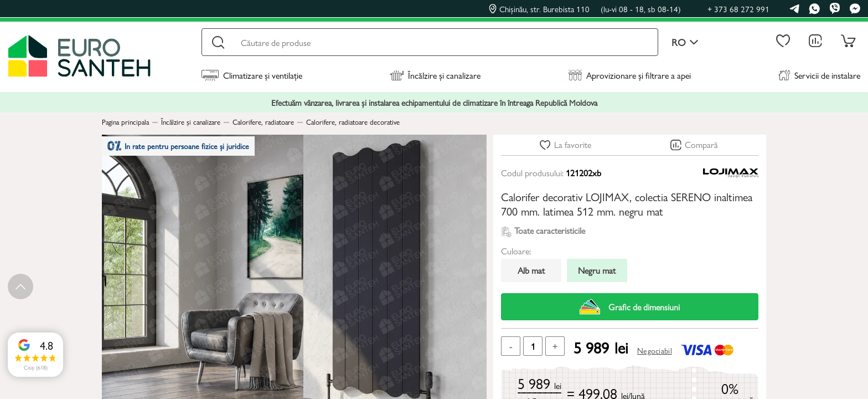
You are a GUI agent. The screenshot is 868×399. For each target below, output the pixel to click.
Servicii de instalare (819, 75)
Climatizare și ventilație (252, 75)
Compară (701, 144)
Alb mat (531, 270)
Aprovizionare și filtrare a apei (629, 75)
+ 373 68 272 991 (738, 9)
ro (685, 42)
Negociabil (655, 350)
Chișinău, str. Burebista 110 (585, 9)
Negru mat (597, 270)
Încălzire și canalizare (435, 75)
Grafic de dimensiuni (630, 307)
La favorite (573, 144)
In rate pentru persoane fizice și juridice (186, 149)
